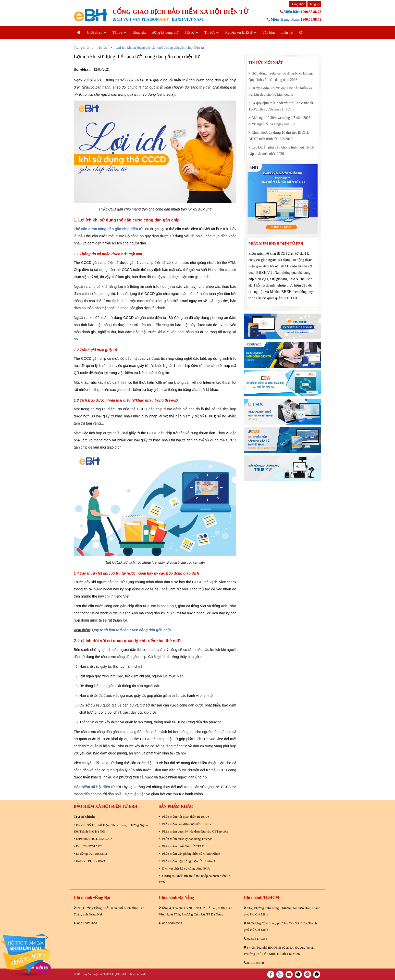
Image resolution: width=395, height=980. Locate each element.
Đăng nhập (298, 4)
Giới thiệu (96, 33)
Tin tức (211, 33)
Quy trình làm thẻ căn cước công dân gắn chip (132, 630)
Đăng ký (314, 4)
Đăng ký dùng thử (165, 33)
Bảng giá (139, 33)
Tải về (119, 33)
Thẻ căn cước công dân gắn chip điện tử (108, 229)
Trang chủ (81, 48)
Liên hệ (287, 33)
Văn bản (269, 33)
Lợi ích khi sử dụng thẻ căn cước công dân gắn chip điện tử (160, 48)
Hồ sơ (192, 33)
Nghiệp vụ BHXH (240, 33)
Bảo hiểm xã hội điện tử (94, 787)
